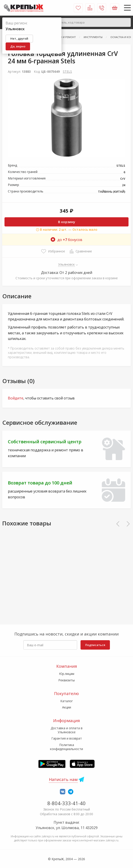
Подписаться (95, 645)
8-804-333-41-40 (66, 803)
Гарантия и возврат (67, 738)
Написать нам (63, 779)
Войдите (16, 398)
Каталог (67, 701)
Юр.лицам (67, 674)
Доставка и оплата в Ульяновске (67, 730)
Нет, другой (19, 38)
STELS (67, 71)
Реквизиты (66, 680)
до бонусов (66, 240)
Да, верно (18, 46)
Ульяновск (66, 264)
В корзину (67, 222)
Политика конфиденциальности (66, 747)
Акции (67, 707)
